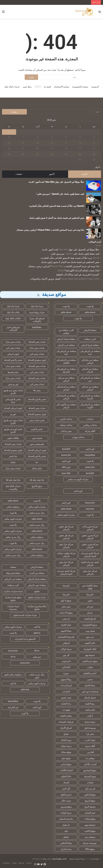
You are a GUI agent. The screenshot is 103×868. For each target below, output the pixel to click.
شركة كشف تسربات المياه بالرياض (90, 555)
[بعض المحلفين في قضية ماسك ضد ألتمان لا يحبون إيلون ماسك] (94, 222)
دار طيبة (66, 825)
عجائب (90, 667)
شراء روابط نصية (37, 312)
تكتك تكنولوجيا (90, 649)
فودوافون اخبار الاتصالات (13, 329)
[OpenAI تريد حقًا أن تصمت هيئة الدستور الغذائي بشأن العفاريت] (94, 210)
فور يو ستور (13, 384)
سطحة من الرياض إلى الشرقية (66, 370)
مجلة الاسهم (66, 631)
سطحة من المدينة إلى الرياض (66, 397)
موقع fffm (90, 849)
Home (29, 863)
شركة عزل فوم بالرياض (66, 546)
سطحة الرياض (90, 330)
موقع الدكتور (90, 795)
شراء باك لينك (37, 306)
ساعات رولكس (90, 425)
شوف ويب (90, 631)
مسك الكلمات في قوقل (90, 587)
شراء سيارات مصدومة (13, 608)
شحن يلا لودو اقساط (13, 360)
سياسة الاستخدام (62, 87)
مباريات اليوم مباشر (66, 515)
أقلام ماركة (90, 431)
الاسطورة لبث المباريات (25, 639)
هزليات (90, 783)
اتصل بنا (47, 87)
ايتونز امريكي (13, 354)
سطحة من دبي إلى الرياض (66, 379)
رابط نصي (27, 87)
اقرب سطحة (90, 339)
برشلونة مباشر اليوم (13, 675)
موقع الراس (66, 764)
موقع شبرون (66, 807)
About (21, 863)
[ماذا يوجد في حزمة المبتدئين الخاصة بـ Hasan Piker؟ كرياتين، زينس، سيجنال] (94, 234)
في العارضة (13, 707)
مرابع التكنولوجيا (90, 625)
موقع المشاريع (90, 770)
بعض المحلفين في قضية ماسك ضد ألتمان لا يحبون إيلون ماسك (57, 218)
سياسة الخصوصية (80, 87)
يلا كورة (25, 713)
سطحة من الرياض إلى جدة (90, 353)
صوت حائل (66, 801)
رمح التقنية (90, 704)
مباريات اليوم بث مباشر (78, 479)
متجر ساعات (66, 431)
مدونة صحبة (90, 722)
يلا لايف (37, 627)
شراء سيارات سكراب (13, 591)
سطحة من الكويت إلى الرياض (66, 406)
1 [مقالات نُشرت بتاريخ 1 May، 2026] (9, 132)
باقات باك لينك (13, 312)
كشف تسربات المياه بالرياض (90, 564)
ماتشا (13, 462)
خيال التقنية (66, 625)
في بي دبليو (90, 789)
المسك (66, 783)
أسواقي (66, 643)
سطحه (13, 567)
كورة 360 (66, 467)
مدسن (90, 679)
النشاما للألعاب (66, 770)
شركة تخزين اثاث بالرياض (90, 528)
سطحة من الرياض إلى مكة (66, 353)
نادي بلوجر (66, 661)
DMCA (38, 87)
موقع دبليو (66, 758)
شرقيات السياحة (66, 722)
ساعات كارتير (66, 419)
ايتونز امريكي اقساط (13, 408)
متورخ (66, 673)
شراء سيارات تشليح (37, 597)
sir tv (13, 657)
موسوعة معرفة (90, 843)
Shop (14, 863)
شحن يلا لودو (37, 429)
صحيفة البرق (90, 807)
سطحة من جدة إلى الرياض (90, 388)
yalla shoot (90, 312)
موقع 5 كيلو (66, 601)
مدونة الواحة (66, 813)
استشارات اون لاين (90, 692)
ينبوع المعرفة (90, 776)
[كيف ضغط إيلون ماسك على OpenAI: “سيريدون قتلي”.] (94, 198)
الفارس (90, 752)
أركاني (90, 716)
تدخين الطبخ (66, 795)
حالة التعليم (66, 776)
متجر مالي (66, 607)
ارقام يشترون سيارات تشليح (37, 608)
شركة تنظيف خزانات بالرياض (66, 555)
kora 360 (66, 473)
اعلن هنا (66, 586)
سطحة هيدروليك (13, 573)
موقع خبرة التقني (90, 661)
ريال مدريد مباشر (37, 513)
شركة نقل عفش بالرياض (66, 528)
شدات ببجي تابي (13, 348)
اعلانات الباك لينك (13, 318)
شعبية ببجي (37, 438)
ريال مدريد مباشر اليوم (37, 676)
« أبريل (98, 167)
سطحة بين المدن (37, 573)
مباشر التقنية (66, 716)
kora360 (66, 449)
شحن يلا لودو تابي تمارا (13, 401)
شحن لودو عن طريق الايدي (13, 431)
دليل (66, 831)
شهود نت (66, 710)
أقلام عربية (90, 746)
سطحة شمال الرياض (66, 339)
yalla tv (37, 633)
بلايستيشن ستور (37, 444)
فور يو (13, 414)
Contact (6, 863)
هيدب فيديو (66, 698)
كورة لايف (90, 449)
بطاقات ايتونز (13, 438)
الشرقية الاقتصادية (66, 637)
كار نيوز (66, 655)
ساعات (90, 419)
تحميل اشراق (90, 698)
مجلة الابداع (90, 685)
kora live (90, 509)
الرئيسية (95, 87)
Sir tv (37, 651)
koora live (66, 455)
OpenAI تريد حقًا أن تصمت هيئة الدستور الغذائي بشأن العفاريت (57, 206)
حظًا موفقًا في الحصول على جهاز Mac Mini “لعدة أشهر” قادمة (56, 182)
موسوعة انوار (90, 728)
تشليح (37, 591)
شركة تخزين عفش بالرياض (90, 537)
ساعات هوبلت (78, 437)
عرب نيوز (90, 637)
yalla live (25, 690)
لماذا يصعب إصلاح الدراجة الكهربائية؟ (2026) (79, 270)
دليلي (90, 601)
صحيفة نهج (90, 655)
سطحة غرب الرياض (66, 345)
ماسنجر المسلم (66, 819)
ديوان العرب (90, 740)
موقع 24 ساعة (66, 613)
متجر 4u (37, 390)
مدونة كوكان (66, 649)
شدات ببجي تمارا (13, 342)
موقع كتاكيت (90, 831)
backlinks (37, 327)
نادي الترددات (66, 685)
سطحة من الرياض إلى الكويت (90, 406)
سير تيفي (37, 657)
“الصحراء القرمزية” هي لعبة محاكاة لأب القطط (78, 275)
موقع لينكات (90, 819)
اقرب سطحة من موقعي (66, 332)
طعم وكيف (90, 710)
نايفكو (66, 837)
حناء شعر (13, 456)
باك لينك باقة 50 (13, 480)
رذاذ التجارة (66, 704)
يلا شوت (90, 306)
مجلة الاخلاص (66, 843)
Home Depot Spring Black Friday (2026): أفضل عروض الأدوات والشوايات (65, 279)
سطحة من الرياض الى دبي (90, 379)
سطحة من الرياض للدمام (90, 370)
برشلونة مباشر (13, 507)
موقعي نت (90, 758)
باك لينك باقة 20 (37, 480)
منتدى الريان (66, 849)
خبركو (90, 613)
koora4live (90, 455)
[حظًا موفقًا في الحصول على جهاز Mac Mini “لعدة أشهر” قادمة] (94, 186)
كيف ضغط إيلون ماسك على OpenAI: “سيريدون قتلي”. (60, 194)
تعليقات (19, 174)
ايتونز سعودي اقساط (37, 360)
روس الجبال (66, 740)
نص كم (90, 607)
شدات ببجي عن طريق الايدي (13, 392)
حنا (37, 462)
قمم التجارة (90, 813)
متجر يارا (90, 734)
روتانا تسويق (66, 679)
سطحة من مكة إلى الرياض (90, 362)
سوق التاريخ (37, 486)
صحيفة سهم (90, 825)
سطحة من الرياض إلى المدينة (90, 397)
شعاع (66, 734)
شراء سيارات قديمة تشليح (25, 615)
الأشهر (52, 174)
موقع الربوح (90, 801)
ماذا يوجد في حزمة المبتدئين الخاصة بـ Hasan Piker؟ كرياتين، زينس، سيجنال (50, 230)
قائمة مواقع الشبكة (59, 859)
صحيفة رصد (90, 837)
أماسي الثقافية (90, 673)
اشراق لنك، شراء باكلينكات (37, 320)
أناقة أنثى (66, 667)
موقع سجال (66, 752)
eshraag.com (37, 859)
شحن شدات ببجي (37, 420)
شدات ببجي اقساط (37, 342)
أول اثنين (66, 789)
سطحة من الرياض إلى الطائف (66, 362)
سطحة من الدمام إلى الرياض (66, 388)
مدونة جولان (66, 746)
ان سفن (66, 619)
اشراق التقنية (90, 619)
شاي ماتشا (37, 468)
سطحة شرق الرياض (90, 345)
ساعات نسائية (66, 425)
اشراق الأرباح (66, 728)
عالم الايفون (90, 643)
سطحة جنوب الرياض (37, 585)
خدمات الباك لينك (12, 87)
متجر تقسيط (13, 372)
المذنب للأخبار (90, 764)
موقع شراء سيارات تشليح (13, 599)
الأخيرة (85, 174)
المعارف (66, 692)
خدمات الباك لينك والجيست (13, 488)
